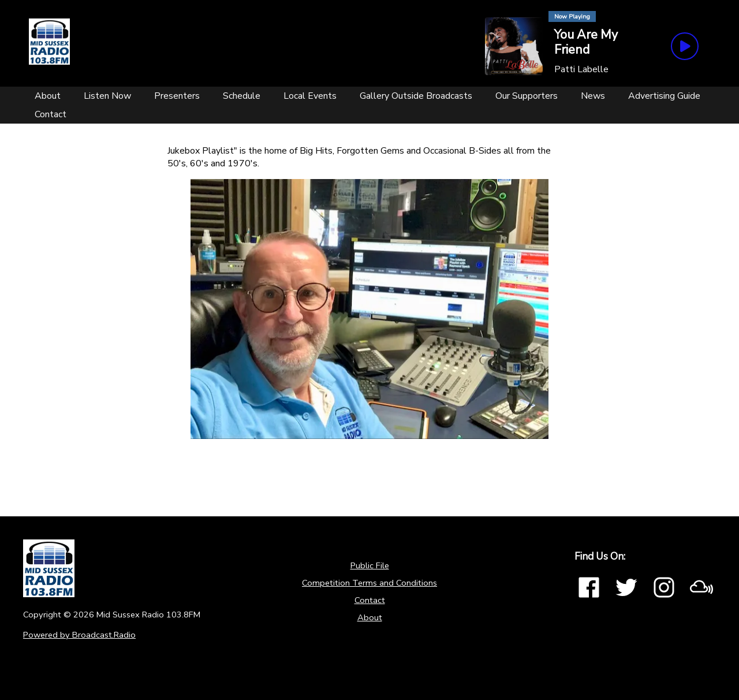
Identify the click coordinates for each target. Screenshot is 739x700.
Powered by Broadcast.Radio (79, 635)
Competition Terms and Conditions (369, 583)
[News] (593, 96)
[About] (48, 96)
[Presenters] (177, 96)
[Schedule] (242, 96)
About (370, 617)
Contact (370, 600)
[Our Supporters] (527, 96)
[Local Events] (310, 96)
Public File (370, 565)
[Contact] (51, 114)
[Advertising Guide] (664, 96)
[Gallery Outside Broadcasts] (416, 96)
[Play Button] (685, 46)
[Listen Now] (107, 96)
